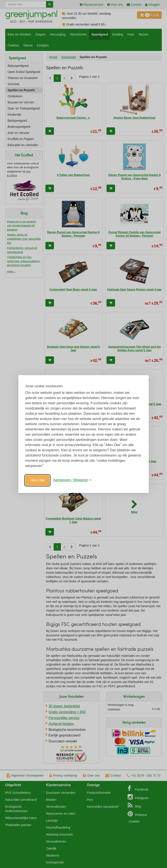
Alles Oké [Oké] (37, 480)
